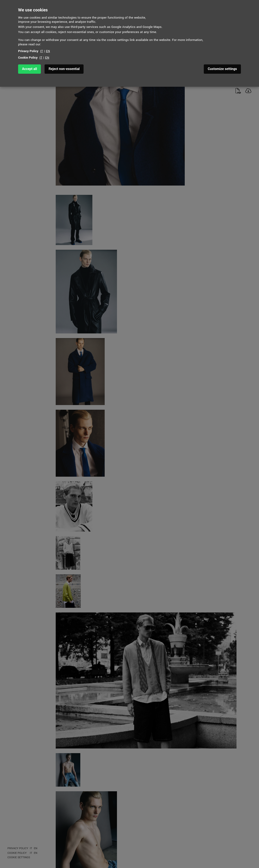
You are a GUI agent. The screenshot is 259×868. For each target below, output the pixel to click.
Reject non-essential (64, 69)
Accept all (29, 69)
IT (42, 51)
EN (48, 51)
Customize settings (222, 69)
